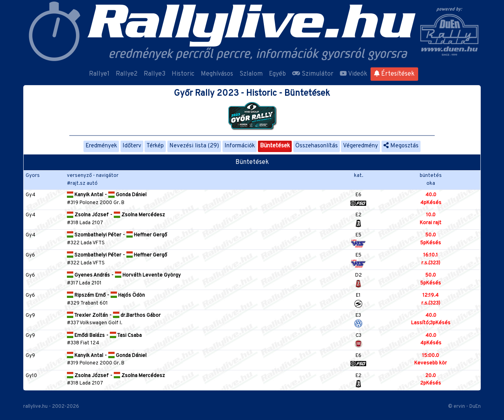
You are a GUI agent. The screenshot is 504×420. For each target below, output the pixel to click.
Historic (183, 74)
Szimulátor (313, 74)
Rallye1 (99, 74)
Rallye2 (127, 74)
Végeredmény (360, 146)
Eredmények (101, 146)
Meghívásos (217, 74)
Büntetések (275, 146)
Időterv (132, 146)
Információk (240, 146)
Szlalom (251, 74)
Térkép (155, 146)
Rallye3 (155, 74)
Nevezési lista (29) (194, 146)
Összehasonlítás (317, 146)
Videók (354, 74)
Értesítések (394, 74)
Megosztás (401, 146)
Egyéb (277, 74)
